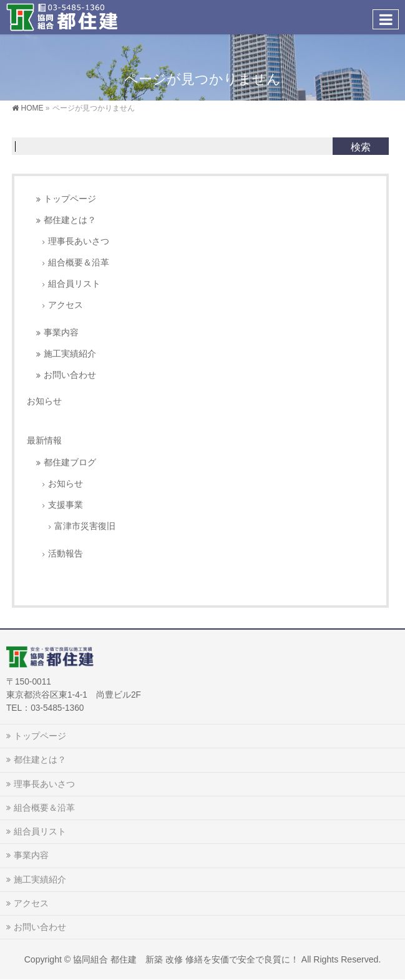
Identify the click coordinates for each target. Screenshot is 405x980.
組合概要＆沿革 (79, 263)
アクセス (66, 305)
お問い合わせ (70, 375)
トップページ (70, 199)
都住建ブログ (70, 463)
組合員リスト (74, 284)
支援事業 (66, 505)
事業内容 (61, 333)
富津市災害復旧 (85, 526)
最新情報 (44, 440)
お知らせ (44, 401)
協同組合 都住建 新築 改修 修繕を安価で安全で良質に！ (186, 959)
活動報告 (66, 554)
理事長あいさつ (79, 241)
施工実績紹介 (70, 354)
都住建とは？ (70, 220)
